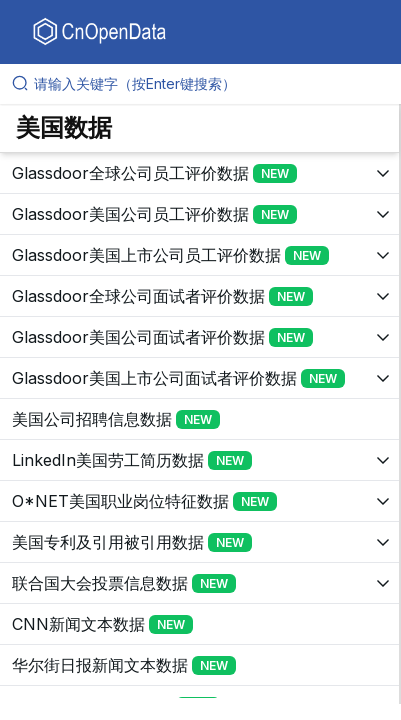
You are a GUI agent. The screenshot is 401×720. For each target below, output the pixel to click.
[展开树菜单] (199, 173)
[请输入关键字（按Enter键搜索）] (208, 84)
